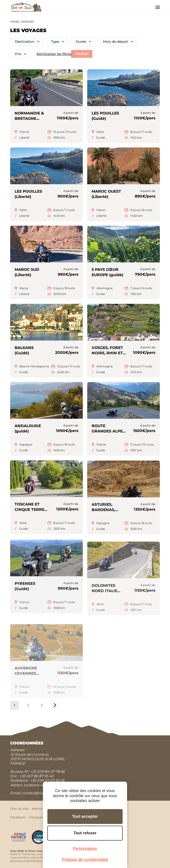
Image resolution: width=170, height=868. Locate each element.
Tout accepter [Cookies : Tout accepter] (85, 816)
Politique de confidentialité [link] (85, 860)
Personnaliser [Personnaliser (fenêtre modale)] (85, 849)
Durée (81, 42)
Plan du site (19, 809)
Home (14, 22)
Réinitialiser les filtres (53, 54)
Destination (25, 42)
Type (55, 42)
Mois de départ (115, 42)
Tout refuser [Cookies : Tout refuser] (85, 833)
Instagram (37, 817)
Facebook (18, 817)
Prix (18, 54)
